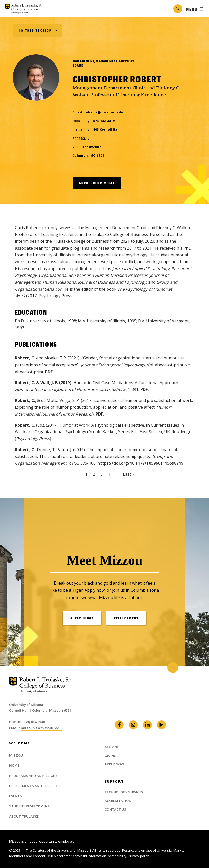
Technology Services (124, 792)
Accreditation (118, 801)
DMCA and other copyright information (76, 856)
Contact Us (115, 809)
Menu (192, 9)
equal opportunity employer (51, 841)
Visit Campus (126, 618)
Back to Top (171, 668)
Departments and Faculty (33, 786)
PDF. (49, 372)
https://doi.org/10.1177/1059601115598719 (140, 463)
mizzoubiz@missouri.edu (41, 728)
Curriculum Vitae (97, 183)
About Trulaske (24, 816)
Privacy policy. (139, 856)
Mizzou (16, 755)
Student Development (30, 806)
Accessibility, (117, 856)
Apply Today (82, 618)
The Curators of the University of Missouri (58, 850)
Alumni (111, 747)
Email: (15, 728)
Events (16, 796)
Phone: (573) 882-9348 (27, 722)
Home (14, 765)
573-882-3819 (104, 121)
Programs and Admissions (33, 776)
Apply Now (114, 764)
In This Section (36, 30)
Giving (111, 756)
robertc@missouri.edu (104, 112)
